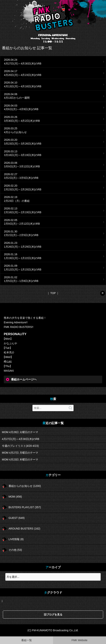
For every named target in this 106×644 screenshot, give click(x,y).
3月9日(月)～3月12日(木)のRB (22, 166)
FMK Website (79, 640)
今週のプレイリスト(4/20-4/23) (20, 446)
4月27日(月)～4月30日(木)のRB (23, 64)
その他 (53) (15, 550)
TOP (53, 293)
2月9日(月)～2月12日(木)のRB (22, 224)
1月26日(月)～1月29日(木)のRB (23, 247)
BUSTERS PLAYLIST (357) (25, 507)
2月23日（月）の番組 (17, 201)
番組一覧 (27, 640)
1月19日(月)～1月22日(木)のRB (23, 258)
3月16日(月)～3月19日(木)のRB (23, 155)
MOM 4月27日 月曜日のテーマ (20, 453)
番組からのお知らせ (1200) (25, 486)
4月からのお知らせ (15, 132)
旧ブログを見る (53, 615)
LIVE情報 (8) (16, 539)
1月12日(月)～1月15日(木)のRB (23, 270)
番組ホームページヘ (24, 379)
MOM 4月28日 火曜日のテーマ (20, 432)
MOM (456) (15, 497)
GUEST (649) (17, 518)
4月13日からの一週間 (17, 98)
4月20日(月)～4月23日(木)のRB (23, 75)
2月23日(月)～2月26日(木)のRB (23, 189)
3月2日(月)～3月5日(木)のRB (21, 178)
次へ (103, 293)
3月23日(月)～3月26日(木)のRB (23, 144)
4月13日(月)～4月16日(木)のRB (23, 86)
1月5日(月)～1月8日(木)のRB (21, 281)
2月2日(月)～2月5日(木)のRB (21, 235)
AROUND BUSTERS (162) (24, 529)
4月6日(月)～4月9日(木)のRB (21, 109)
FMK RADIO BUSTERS (53, 18)
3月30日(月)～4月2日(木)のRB (22, 121)
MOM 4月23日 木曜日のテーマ (20, 460)
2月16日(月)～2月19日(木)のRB (23, 212)
